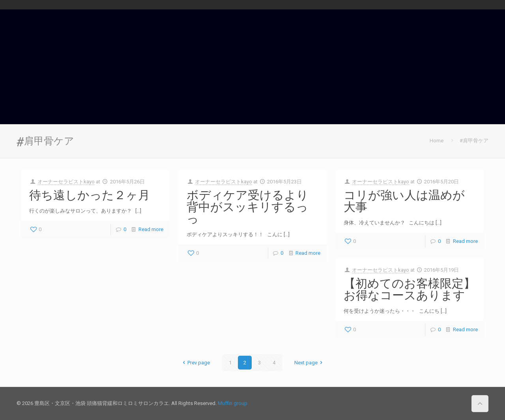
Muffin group (233, 403)
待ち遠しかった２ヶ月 (90, 195)
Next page (310, 363)
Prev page (195, 363)
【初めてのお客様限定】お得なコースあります (410, 289)
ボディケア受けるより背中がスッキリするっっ (248, 207)
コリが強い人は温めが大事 (404, 201)
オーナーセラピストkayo (66, 182)
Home (437, 141)
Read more (151, 229)
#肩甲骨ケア (474, 141)
